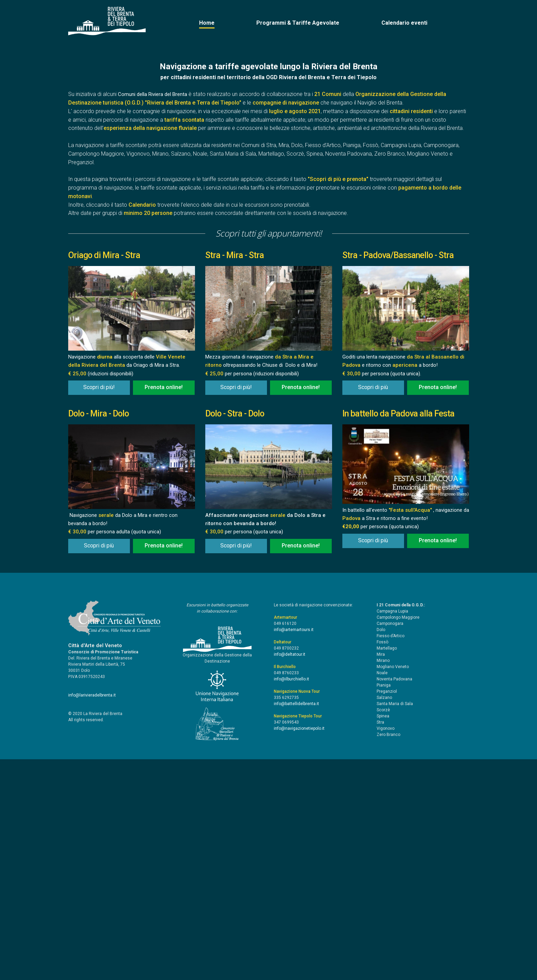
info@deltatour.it (290, 875)
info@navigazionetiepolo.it (299, 949)
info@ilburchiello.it (291, 900)
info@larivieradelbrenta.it (92, 916)
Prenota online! (164, 608)
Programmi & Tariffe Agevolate (298, 23)
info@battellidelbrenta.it (296, 924)
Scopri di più (373, 608)
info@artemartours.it (294, 850)
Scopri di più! (99, 608)
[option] (269, 153)
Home (207, 23)
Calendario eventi (404, 23)
